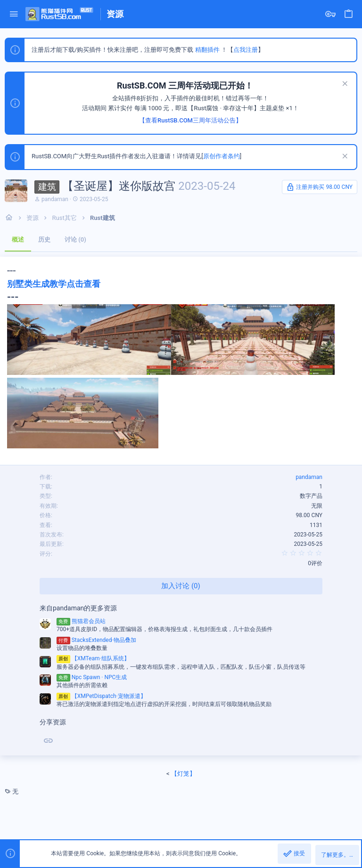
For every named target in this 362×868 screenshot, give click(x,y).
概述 (18, 239)
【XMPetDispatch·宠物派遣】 (101, 696)
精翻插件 (207, 50)
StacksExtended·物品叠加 (96, 640)
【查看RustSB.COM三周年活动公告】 (190, 120)
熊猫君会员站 (81, 621)
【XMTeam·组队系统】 (93, 658)
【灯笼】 (183, 774)
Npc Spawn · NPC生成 (92, 677)
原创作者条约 (222, 156)
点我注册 (246, 50)
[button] (14, 14)
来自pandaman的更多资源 (78, 608)
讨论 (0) (75, 239)
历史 (44, 239)
